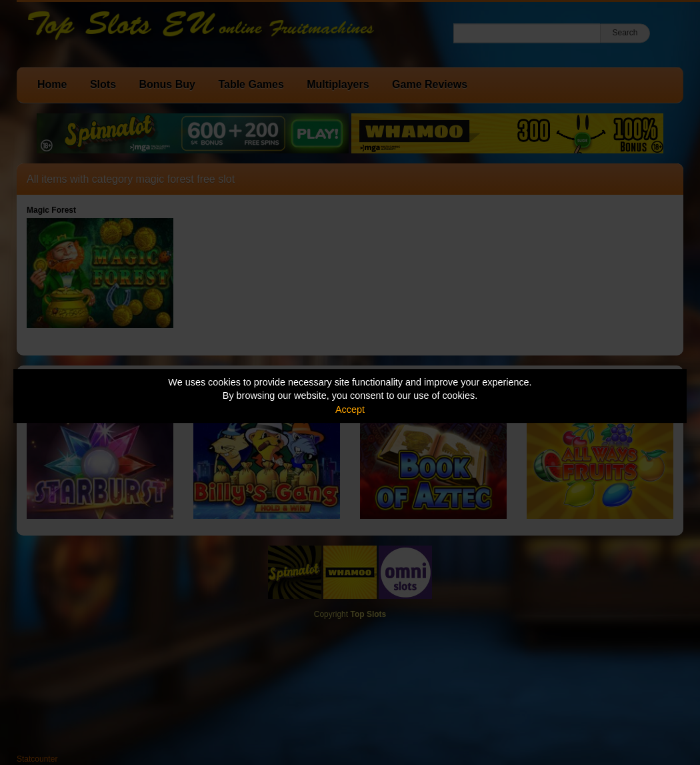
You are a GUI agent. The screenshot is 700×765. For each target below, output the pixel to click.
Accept (350, 410)
